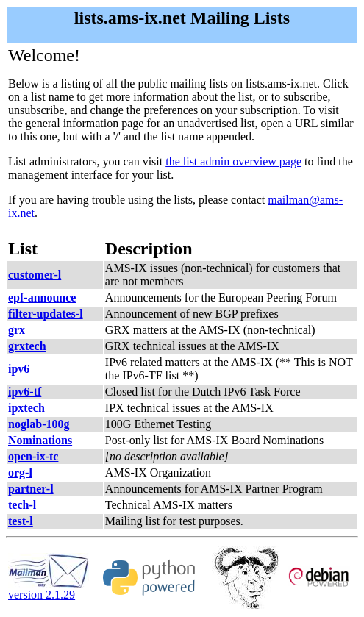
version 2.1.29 (49, 589)
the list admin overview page (233, 161)
